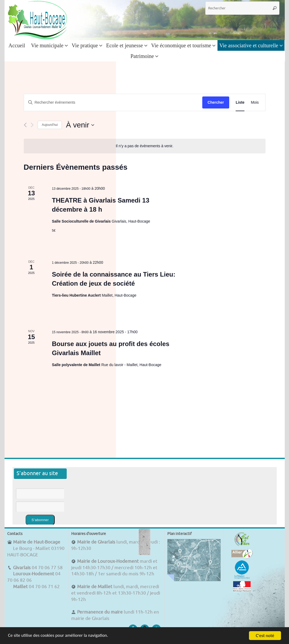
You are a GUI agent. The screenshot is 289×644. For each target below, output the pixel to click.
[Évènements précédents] (25, 125)
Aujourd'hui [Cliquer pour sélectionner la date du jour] (50, 125)
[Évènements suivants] (32, 125)
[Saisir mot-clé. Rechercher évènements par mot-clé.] (113, 102)
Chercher (216, 102)
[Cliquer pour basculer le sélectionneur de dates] (80, 125)
